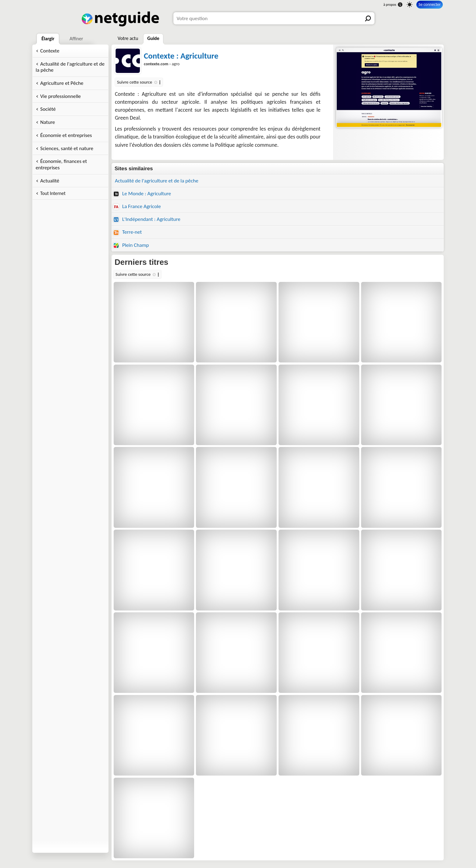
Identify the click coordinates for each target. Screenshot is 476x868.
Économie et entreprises (66, 135)
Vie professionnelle (60, 96)
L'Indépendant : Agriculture (147, 219)
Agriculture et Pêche (62, 83)
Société (48, 109)
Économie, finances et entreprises (61, 164)
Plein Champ (131, 245)
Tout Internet (53, 193)
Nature (48, 122)
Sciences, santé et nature (67, 148)
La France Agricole (137, 206)
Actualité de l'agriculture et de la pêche (70, 67)
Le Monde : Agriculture (142, 194)
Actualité (50, 181)
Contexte (50, 51)
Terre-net (128, 232)
